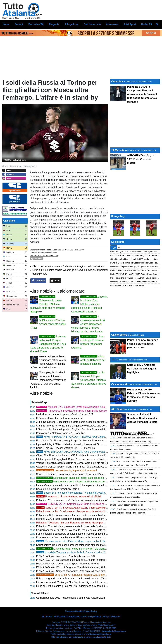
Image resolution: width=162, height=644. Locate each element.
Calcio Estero (119, 335)
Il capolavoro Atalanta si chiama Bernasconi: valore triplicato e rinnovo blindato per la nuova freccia (88, 324)
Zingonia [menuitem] (54, 24)
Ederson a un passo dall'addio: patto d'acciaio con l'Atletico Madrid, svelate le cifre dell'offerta (96, 478)
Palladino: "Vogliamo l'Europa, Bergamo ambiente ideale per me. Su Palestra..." (80, 523)
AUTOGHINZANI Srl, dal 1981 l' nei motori (141, 159)
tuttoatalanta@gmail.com (114, 631)
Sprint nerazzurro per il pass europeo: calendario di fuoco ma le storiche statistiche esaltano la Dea (91, 545)
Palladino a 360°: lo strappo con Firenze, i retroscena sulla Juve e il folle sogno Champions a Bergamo (93, 515)
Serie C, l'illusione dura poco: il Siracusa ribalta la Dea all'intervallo (73, 474)
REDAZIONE (59, 617)
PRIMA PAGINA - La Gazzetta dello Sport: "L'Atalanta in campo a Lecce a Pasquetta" (83, 560)
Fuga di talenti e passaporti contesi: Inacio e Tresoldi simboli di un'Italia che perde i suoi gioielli (88, 534)
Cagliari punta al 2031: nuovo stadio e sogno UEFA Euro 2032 (71, 598)
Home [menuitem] (6, 24)
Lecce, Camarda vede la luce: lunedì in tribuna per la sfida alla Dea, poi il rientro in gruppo (86, 485)
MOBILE (97, 617)
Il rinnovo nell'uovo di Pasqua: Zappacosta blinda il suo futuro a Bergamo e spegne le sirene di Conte (48, 344)
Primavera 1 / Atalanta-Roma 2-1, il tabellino (61, 433)
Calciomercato (45, 250)
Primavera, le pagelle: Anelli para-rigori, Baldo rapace (71, 411)
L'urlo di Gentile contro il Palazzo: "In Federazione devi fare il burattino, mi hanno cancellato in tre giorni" (94, 586)
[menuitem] (157, 24)
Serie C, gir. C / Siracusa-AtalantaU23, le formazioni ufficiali (74, 508)
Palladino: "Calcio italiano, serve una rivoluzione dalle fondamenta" (73, 526)
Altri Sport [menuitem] (130, 24)
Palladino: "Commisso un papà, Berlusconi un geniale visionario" (72, 500)
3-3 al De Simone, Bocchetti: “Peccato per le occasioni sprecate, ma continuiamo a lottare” (86, 422)
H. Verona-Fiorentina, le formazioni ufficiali (60, 418)
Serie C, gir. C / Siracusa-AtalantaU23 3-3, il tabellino (66, 448)
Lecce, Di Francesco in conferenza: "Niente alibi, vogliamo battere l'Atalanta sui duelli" (88, 493)
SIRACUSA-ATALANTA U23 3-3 (74, 452)
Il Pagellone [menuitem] (71, 24)
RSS (105, 617)
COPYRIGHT (114, 617)
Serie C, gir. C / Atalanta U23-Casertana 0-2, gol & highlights (142, 369)
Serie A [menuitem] (19, 24)
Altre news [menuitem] (112, 24)
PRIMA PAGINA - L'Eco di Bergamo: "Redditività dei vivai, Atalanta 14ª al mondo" (81, 567)
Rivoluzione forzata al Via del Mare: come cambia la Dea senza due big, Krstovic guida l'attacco (93, 541)
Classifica (9, 221)
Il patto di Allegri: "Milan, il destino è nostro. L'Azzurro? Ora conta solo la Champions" (83, 444)
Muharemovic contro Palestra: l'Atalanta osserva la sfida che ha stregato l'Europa (48, 304)
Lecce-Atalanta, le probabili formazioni (67, 470)
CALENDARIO (74, 617)
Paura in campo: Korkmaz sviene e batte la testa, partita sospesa (142, 344)
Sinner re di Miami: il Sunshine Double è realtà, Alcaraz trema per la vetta (142, 418)
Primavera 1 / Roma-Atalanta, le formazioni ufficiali (69, 496)
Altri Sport (117, 409)
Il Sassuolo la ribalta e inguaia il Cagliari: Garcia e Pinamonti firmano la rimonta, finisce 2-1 (86, 429)
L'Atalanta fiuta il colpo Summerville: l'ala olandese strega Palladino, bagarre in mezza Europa (97, 549)
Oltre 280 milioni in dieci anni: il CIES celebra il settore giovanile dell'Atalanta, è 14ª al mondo (88, 455)
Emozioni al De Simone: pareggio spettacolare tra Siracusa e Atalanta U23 (77, 441)
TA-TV (115, 360)
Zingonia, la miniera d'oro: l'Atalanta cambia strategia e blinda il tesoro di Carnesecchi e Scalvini (89, 304)
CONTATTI (87, 617)
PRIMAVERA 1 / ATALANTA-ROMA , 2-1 (79, 437)
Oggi (114, 247)
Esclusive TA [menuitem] (36, 24)
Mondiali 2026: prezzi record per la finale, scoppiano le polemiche (72, 519)
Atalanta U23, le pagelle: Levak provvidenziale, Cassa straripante (78, 407)
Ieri (120, 247)
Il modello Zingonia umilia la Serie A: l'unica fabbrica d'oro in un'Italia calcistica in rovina (89, 552)
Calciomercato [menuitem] (92, 24)
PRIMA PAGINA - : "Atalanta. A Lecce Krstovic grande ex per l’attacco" (86, 571)
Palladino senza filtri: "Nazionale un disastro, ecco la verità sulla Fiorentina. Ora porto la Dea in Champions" (96, 511)
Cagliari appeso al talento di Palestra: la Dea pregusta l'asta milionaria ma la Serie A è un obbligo (90, 530)
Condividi (38, 281)
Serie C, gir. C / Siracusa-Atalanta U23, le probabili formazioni (80, 575)
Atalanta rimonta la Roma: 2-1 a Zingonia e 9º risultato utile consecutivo (76, 426)
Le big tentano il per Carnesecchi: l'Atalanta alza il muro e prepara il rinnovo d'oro (89, 380)
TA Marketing (119, 150)
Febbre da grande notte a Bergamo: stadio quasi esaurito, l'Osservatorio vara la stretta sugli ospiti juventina (96, 579)
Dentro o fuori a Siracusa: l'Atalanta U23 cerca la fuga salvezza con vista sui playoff (82, 537)
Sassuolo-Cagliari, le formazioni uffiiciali (58, 489)
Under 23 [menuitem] (146, 24)
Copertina (117, 81)
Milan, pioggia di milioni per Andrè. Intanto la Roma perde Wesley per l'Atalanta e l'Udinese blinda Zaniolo (48, 380)
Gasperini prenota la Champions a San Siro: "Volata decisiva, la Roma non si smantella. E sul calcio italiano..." (97, 467)
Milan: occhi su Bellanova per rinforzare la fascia (93, 360)
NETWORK (47, 617)
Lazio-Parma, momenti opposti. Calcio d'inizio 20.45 (65, 414)
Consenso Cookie (73, 611)
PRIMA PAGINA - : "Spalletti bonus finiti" (64, 556)
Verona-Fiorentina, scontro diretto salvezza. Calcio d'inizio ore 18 (72, 463)
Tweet (56, 281)
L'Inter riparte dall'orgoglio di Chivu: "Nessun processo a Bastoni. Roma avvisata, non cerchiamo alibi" (93, 459)
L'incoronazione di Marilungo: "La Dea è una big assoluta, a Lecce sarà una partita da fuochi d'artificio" (93, 582)
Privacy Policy (90, 611)
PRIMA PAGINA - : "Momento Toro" (67, 564)
